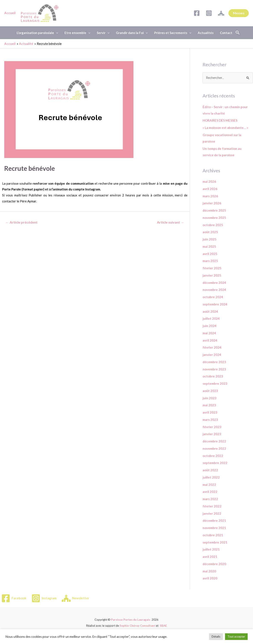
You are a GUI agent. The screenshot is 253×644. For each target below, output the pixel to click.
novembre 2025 (214, 218)
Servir (103, 33)
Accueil (10, 13)
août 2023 (210, 391)
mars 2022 (210, 499)
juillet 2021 (211, 549)
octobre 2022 (213, 456)
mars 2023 (210, 420)
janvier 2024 (212, 355)
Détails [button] (216, 637)
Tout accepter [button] (236, 637)
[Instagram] (209, 13)
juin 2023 (210, 398)
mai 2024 (209, 333)
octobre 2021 (213, 535)
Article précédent (22, 222)
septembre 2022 (215, 463)
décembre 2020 (214, 564)
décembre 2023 (214, 362)
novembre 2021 (214, 528)
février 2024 (212, 347)
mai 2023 (209, 405)
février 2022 (212, 506)
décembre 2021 (214, 520)
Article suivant (170, 222)
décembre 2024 (214, 283)
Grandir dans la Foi (132, 33)
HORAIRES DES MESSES (220, 120)
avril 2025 (210, 254)
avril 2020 (210, 578)
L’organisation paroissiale (37, 33)
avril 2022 (210, 492)
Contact (226, 33)
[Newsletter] (221, 13)
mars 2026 (210, 196)
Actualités (206, 33)
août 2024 (210, 311)
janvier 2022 (212, 513)
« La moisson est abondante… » (225, 128)
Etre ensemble (77, 33)
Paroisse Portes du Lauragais (131, 620)
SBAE (163, 626)
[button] (238, 33)
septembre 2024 (215, 304)
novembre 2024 (214, 290)
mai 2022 (209, 485)
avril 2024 (210, 340)
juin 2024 (210, 326)
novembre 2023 (214, 369)
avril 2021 (210, 557)
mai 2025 (209, 246)
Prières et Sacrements (173, 33)
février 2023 (212, 427)
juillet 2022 (211, 477)
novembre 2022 (214, 448)
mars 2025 (210, 261)
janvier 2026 (212, 203)
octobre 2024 (213, 297)
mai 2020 (209, 571)
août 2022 (210, 470)
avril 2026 (210, 189)
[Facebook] (197, 13)
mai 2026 (209, 181)
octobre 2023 (213, 376)
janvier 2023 (212, 434)
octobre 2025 (213, 225)
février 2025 (212, 268)
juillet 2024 (211, 318)
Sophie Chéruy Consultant (137, 626)
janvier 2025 (212, 275)
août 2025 (210, 232)
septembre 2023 (215, 383)
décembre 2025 (214, 210)
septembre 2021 (215, 542)
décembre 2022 (214, 441)
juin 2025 (210, 239)
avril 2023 (210, 412)
